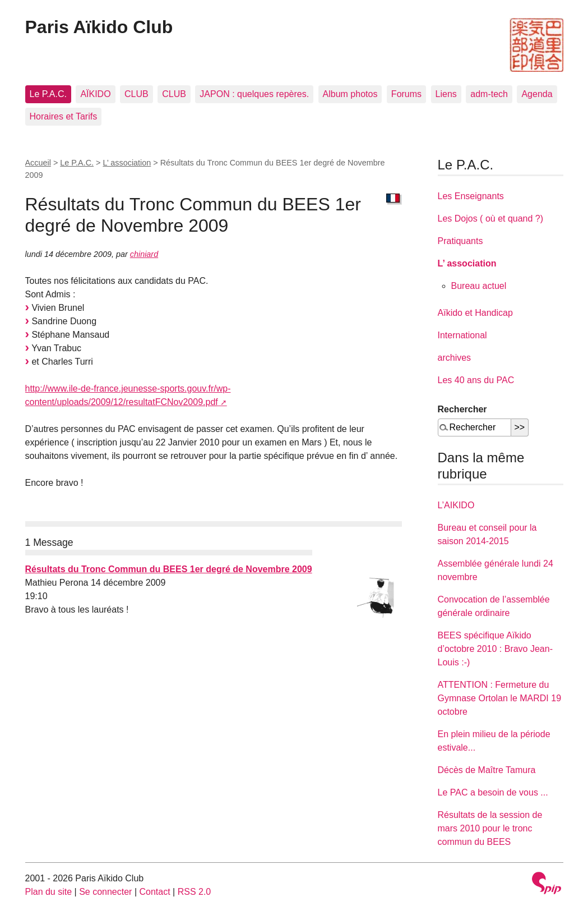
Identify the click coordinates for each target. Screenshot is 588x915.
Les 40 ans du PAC (476, 380)
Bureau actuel (479, 286)
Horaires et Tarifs (64, 116)
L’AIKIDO (456, 505)
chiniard (144, 254)
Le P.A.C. (48, 94)
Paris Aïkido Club (99, 27)
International (462, 335)
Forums (406, 94)
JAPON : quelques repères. (254, 94)
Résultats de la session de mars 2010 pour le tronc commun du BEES (490, 828)
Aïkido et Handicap (475, 313)
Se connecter (105, 892)
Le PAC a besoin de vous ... (493, 792)
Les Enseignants (471, 196)
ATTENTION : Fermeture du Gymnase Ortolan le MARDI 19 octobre (500, 698)
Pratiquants (460, 241)
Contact (154, 892)
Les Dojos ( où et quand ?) (491, 219)
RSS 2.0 (195, 892)
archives (455, 358)
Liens (446, 94)
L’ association (127, 163)
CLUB (136, 94)
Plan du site (49, 892)
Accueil (38, 163)
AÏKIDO (95, 94)
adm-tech (489, 94)
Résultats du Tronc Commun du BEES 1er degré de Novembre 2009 (169, 569)
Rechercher (462, 409)
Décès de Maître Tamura (487, 770)
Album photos (350, 94)
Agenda (537, 94)
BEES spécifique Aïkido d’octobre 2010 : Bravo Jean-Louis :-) (495, 649)
